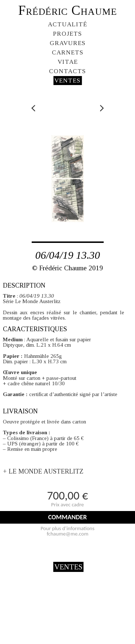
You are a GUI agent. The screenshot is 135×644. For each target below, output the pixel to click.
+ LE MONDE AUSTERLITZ (43, 471)
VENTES (67, 81)
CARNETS (68, 52)
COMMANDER (67, 517)
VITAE (68, 62)
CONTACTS (67, 71)
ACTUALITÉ (67, 24)
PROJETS (67, 34)
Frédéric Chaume (68, 10)
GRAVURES (68, 43)
